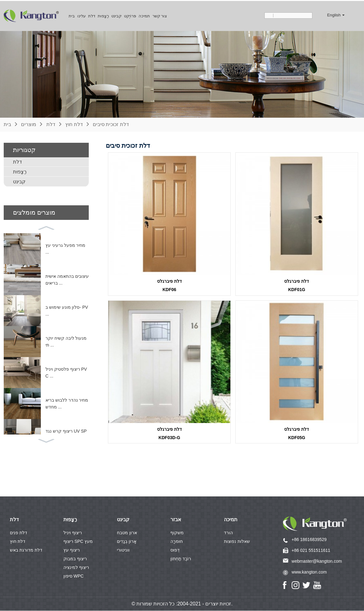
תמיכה (144, 15)
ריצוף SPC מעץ (78, 542)
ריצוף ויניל (73, 533)
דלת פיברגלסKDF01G (297, 285)
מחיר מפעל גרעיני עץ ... (66, 248)
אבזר (176, 520)
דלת (92, 15)
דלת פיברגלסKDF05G (297, 433)
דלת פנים (19, 533)
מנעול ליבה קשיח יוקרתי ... (66, 341)
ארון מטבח (127, 533)
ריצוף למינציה (76, 568)
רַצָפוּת (103, 15)
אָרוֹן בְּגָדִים (127, 542)
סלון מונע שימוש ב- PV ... (67, 310)
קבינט (116, 15)
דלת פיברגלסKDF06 (169, 285)
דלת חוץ (74, 123)
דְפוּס (175, 550)
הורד (228, 533)
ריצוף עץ (72, 550)
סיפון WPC (74, 576)
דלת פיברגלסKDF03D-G (169, 433)
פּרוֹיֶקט (130, 15)
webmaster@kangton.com (317, 561)
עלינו (81, 15)
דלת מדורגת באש (26, 550)
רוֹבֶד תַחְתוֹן (181, 559)
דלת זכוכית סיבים (111, 123)
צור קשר (160, 15)
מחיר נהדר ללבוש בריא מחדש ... (67, 403)
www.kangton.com (309, 572)
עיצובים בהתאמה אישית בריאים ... (67, 279)
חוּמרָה (177, 542)
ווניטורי (123, 550)
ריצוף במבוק (75, 559)
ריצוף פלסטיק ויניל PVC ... (66, 372)
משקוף (177, 533)
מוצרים (29, 123)
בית (72, 15)
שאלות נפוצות (237, 542)
